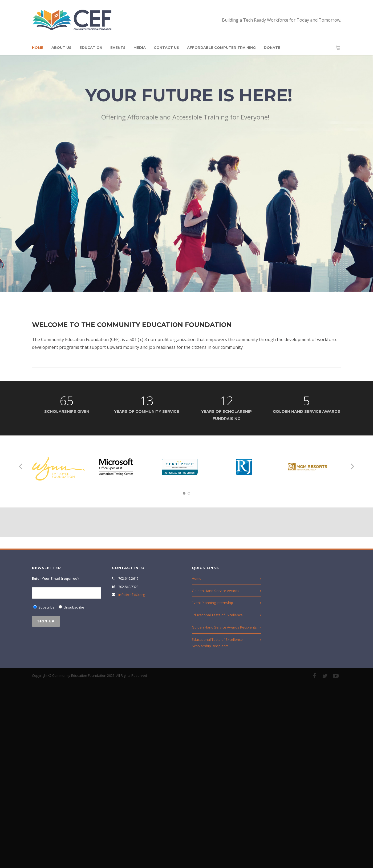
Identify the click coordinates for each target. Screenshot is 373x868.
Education (91, 47)
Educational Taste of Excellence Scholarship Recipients (217, 643)
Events (118, 47)
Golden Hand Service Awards (216, 591)
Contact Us (166, 47)
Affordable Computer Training (221, 47)
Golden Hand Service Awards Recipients (224, 627)
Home (38, 47)
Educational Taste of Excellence (217, 615)
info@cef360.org (131, 595)
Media (140, 47)
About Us (61, 47)
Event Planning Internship (212, 603)
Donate (272, 47)
